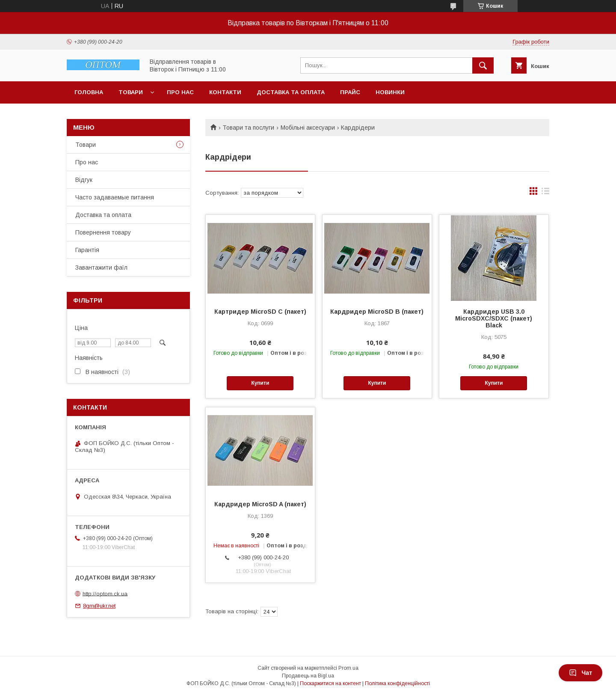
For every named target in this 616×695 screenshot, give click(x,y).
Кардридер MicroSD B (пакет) (377, 312)
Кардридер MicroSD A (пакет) (260, 504)
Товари (131, 92)
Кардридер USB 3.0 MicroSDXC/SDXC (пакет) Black (494, 318)
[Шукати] (483, 65)
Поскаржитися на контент (330, 683)
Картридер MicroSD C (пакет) (260, 312)
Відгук (84, 180)
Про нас (180, 92)
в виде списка (545, 193)
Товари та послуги (248, 128)
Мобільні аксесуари (308, 128)
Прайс (350, 92)
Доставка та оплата (291, 92)
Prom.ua (348, 668)
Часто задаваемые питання (115, 197)
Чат (580, 673)
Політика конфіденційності (397, 683)
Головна (89, 92)
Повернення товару (103, 232)
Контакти (225, 92)
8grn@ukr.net (99, 606)
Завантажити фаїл (101, 267)
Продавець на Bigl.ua (308, 676)
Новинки (390, 92)
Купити (260, 383)
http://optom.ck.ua (105, 593)
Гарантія (87, 250)
